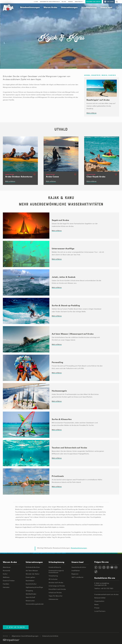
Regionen (75, 574)
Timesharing (53, 576)
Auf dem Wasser (32, 571)
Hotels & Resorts (55, 567)
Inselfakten (76, 571)
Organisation (99, 601)
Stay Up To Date (16, 627)
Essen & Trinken (9, 581)
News (71, 2)
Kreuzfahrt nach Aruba (57, 589)
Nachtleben (30, 581)
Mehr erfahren (91, 113)
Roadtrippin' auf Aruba (98, 100)
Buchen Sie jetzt (94, 2)
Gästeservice (53, 599)
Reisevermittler (100, 598)
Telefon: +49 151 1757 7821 (104, 588)
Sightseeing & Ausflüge (34, 587)
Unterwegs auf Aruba (57, 586)
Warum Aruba (50, 7)
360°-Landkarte (77, 577)
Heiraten (6, 587)
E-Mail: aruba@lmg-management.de (102, 584)
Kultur (5, 574)
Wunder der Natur (33, 574)
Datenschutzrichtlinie (50, 636)
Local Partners (100, 611)
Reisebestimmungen (30, 7)
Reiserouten (30, 601)
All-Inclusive (53, 579)
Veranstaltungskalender (35, 604)
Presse (97, 608)
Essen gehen (30, 577)
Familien (6, 584)
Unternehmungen (69, 7)
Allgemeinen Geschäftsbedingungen (25, 636)
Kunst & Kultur (31, 584)
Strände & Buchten (33, 567)
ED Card (109, 2)
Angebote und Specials (50, 2)
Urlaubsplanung (89, 7)
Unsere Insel (106, 7)
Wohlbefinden (31, 594)
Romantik (6, 571)
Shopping (29, 591)
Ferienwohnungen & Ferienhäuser (56, 572)
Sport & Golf (30, 597)
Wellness (6, 577)
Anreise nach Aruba (56, 583)
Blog (64, 2)
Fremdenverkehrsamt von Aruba (106, 594)
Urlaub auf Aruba (55, 593)
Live (36, 2)
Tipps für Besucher (56, 596)
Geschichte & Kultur (79, 567)
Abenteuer (7, 567)
